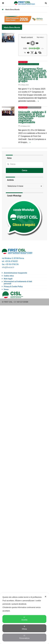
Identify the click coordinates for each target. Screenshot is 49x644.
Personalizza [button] (24, 637)
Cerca (24, 170)
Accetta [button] (24, 619)
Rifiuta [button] (24, 628)
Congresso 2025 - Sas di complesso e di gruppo (29, 64)
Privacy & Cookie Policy (13, 287)
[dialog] (24, 618)
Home (6, 289)
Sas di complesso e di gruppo (34, 107)
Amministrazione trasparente (15, 273)
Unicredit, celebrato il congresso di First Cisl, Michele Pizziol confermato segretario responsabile (32, 117)
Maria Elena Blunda (12, 27)
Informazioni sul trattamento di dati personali (18, 283)
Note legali (8, 279)
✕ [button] (46, 597)
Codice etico (9, 276)
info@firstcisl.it (8, 267)
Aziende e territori (23, 62)
